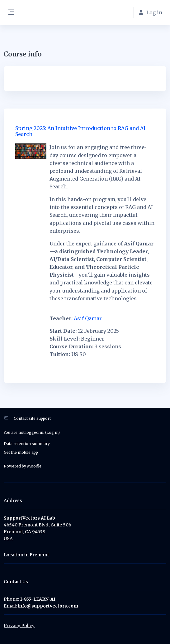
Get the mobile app (21, 452)
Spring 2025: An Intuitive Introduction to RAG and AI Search (80, 131)
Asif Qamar (88, 318)
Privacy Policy (19, 626)
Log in (52, 432)
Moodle (34, 466)
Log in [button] (151, 12)
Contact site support (32, 418)
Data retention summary (27, 444)
